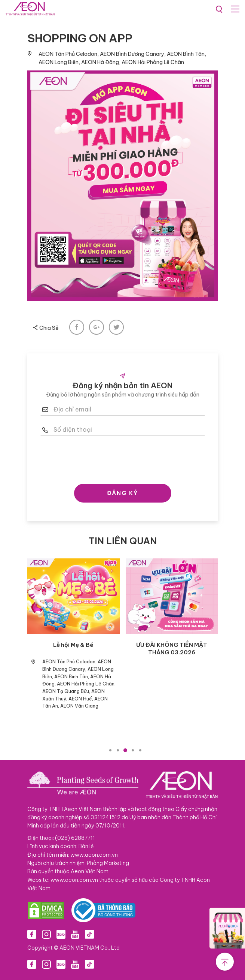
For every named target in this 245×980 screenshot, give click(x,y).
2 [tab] (118, 750)
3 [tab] (125, 750)
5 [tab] (140, 750)
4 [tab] (133, 750)
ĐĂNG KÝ (122, 493)
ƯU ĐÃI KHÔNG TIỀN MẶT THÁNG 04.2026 (73, 649)
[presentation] (123, 458)
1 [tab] (110, 750)
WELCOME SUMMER (172, 645)
